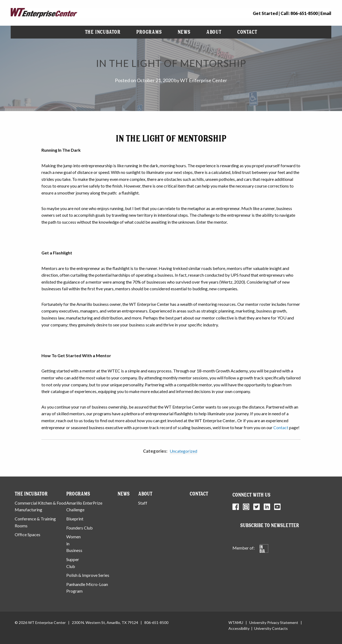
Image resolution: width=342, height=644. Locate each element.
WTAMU (236, 622)
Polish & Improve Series (88, 575)
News (184, 32)
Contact (247, 32)
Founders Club (79, 528)
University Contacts (271, 628)
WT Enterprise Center (204, 80)
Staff (143, 503)
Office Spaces (28, 534)
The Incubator (103, 32)
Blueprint (75, 519)
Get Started (265, 13)
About (214, 32)
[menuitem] (103, 32)
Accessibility (239, 628)
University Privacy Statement (274, 622)
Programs (149, 32)
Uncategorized (183, 451)
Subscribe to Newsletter (270, 525)
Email (326, 13)
